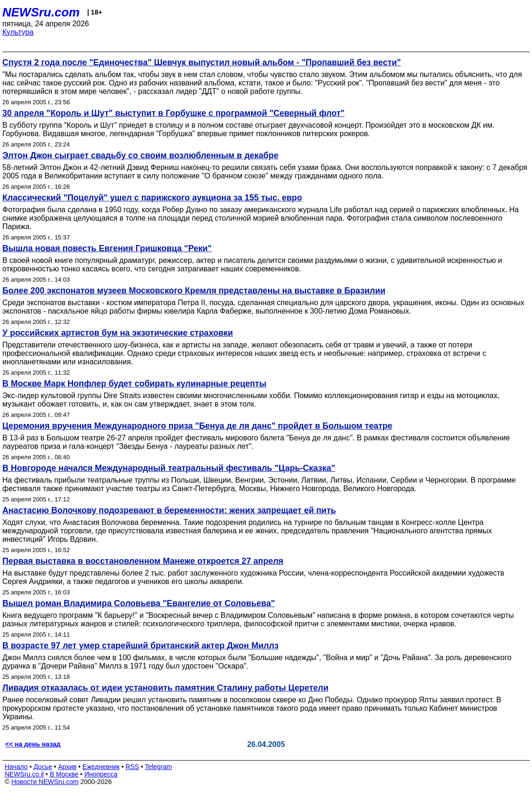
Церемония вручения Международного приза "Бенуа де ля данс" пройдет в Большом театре (197, 426)
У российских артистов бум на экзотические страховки (118, 333)
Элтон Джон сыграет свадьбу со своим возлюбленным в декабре (140, 155)
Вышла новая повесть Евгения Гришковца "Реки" (107, 248)
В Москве (64, 774)
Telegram (159, 767)
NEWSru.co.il (24, 774)
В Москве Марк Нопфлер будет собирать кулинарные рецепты (134, 384)
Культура (18, 32)
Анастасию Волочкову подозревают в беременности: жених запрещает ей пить (169, 510)
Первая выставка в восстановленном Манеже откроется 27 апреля (143, 561)
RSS (132, 767)
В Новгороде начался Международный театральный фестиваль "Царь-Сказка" (169, 468)
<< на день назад (33, 744)
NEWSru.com (41, 12)
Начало (16, 767)
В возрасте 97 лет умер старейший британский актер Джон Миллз (140, 646)
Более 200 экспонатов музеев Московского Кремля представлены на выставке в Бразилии (194, 291)
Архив (67, 767)
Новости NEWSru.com (45, 782)
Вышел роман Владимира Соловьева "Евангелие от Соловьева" (139, 603)
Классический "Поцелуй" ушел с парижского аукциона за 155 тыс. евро (152, 198)
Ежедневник (101, 767)
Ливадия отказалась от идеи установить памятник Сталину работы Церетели (166, 688)
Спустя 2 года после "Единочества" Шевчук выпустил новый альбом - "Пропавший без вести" (202, 62)
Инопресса (101, 774)
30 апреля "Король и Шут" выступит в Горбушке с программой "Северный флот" (173, 113)
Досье (43, 767)
